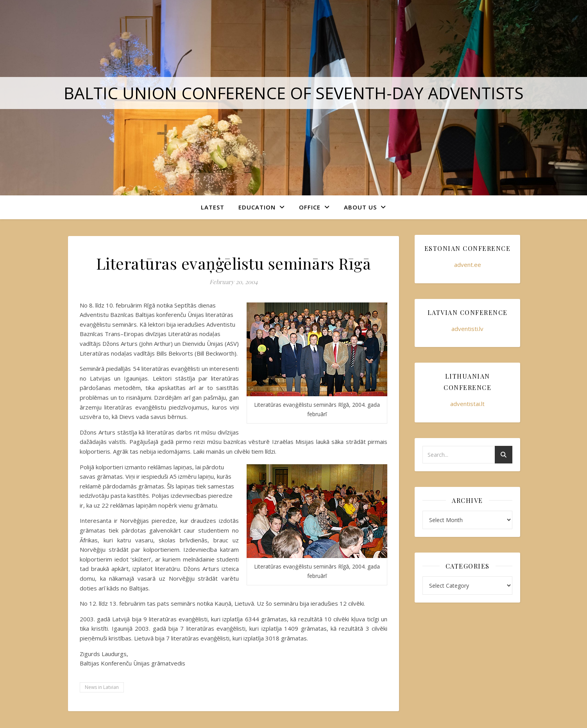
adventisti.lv (467, 329)
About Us (360, 207)
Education (257, 207)
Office (310, 207)
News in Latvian (102, 687)
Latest (213, 207)
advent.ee (468, 265)
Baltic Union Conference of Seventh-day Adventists (294, 93)
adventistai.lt (467, 404)
